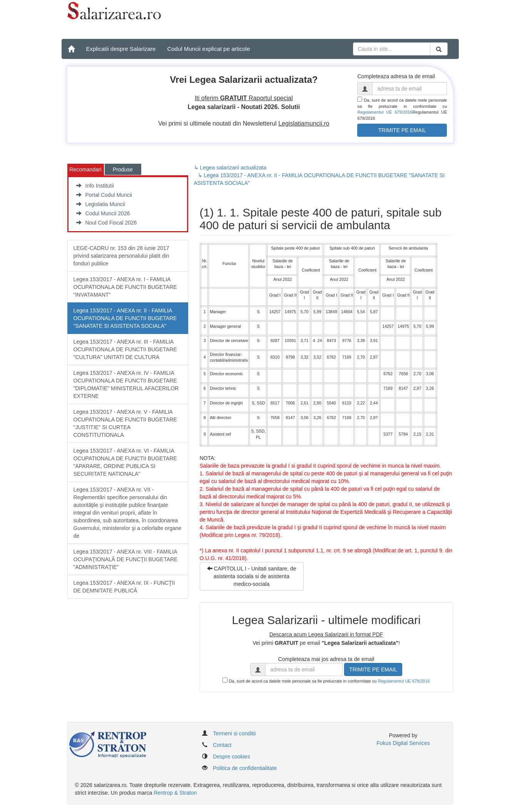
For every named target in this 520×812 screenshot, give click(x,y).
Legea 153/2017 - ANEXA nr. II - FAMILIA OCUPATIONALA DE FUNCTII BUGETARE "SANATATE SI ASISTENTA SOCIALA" (125, 318)
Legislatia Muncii (101, 204)
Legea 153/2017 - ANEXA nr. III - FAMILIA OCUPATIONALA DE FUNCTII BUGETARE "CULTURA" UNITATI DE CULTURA (125, 349)
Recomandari (85, 169)
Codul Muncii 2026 (103, 213)
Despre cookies (232, 757)
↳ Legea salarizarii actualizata (230, 168)
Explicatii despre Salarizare (121, 49)
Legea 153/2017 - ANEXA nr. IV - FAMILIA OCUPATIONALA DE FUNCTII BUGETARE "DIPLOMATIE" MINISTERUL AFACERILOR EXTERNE (126, 384)
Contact (222, 745)
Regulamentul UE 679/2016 (385, 112)
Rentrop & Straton (175, 793)
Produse (123, 169)
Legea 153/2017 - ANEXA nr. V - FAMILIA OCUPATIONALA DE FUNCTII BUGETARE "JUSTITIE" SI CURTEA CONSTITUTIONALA (125, 423)
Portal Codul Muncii (104, 195)
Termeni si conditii (234, 733)
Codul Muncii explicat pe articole (208, 49)
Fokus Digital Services (403, 743)
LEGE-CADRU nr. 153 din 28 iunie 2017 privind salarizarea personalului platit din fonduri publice (121, 256)
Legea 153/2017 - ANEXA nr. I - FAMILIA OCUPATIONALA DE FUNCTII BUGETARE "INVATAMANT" (125, 287)
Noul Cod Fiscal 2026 (107, 223)
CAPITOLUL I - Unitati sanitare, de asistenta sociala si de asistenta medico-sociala (252, 576)
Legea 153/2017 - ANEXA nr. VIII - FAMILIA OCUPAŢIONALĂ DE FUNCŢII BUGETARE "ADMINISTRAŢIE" (126, 559)
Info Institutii (95, 186)
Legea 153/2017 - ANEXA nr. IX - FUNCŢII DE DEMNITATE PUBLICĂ (124, 587)
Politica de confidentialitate (245, 768)
